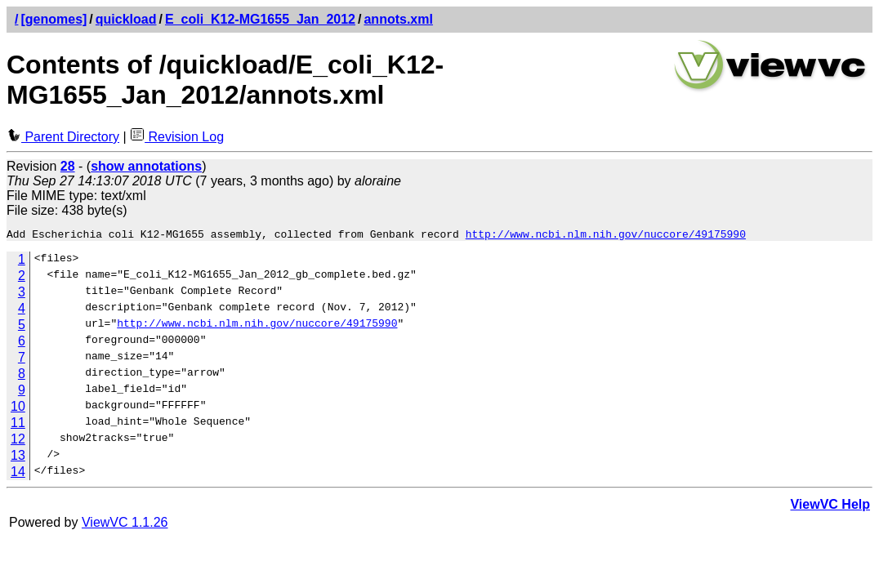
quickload (126, 19)
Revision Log (177, 137)
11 (18, 425)
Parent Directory (63, 137)
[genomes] (54, 19)
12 (18, 441)
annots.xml (398, 19)
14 (18, 474)
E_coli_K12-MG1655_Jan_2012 (260, 19)
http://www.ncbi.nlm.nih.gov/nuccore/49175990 (606, 236)
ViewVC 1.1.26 (125, 525)
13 (18, 458)
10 (18, 409)
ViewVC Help (830, 507)
